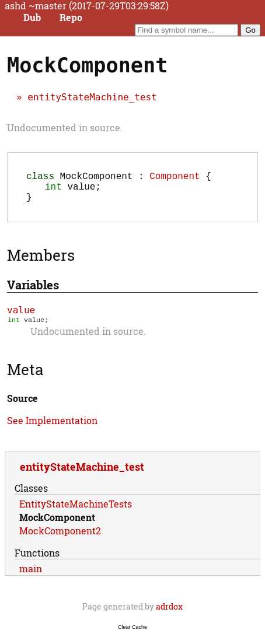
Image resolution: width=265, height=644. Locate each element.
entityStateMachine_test (92, 97)
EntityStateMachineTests (76, 512)
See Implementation (52, 428)
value (21, 317)
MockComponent (57, 525)
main (31, 577)
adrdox (169, 615)
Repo (71, 17)
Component (175, 178)
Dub (32, 17)
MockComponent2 (60, 539)
